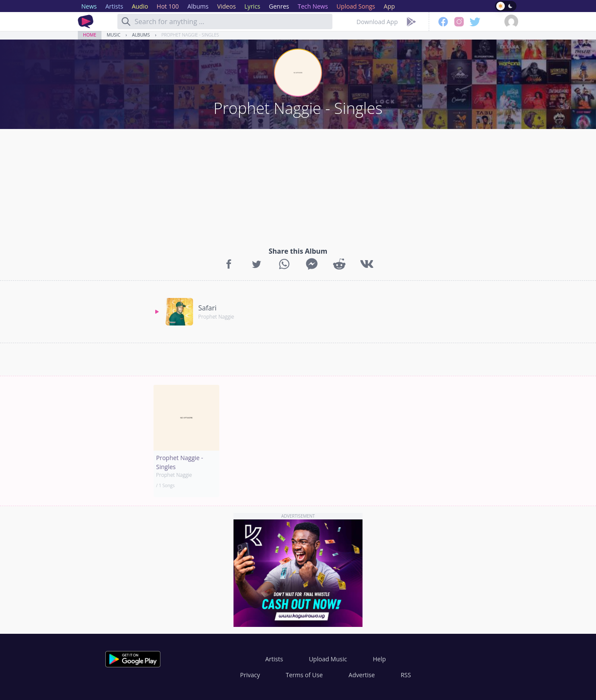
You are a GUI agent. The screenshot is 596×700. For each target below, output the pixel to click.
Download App (377, 22)
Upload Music (328, 659)
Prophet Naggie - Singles (190, 35)
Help (379, 659)
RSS (406, 675)
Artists (274, 659)
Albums (141, 35)
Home (90, 35)
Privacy (250, 675)
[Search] (126, 21)
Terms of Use (304, 675)
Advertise (362, 675)
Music (114, 35)
